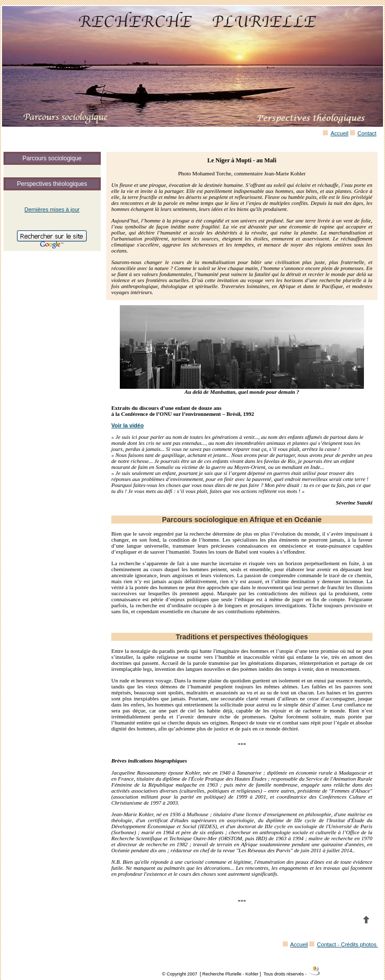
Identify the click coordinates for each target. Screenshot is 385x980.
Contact (367, 133)
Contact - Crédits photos (347, 944)
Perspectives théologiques (52, 184)
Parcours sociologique (52, 158)
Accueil (339, 133)
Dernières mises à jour (52, 209)
